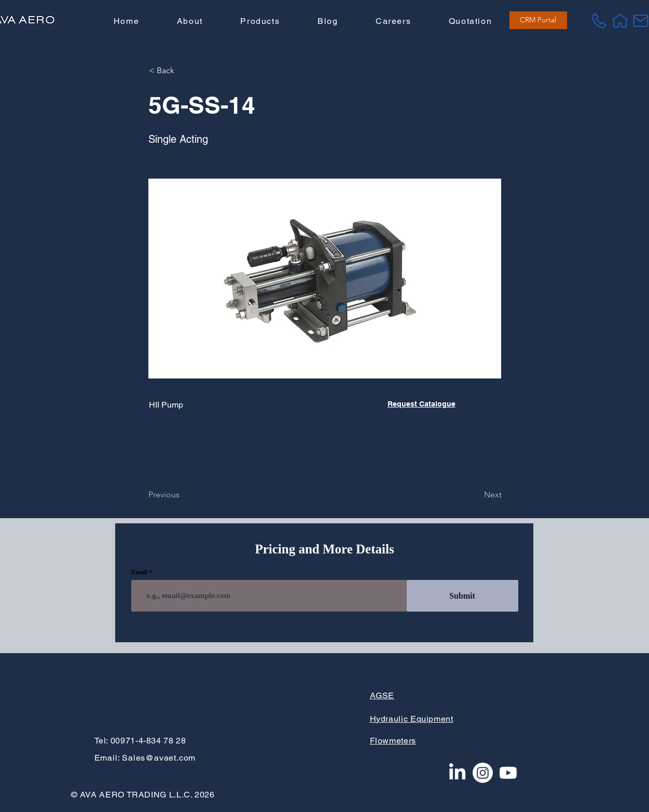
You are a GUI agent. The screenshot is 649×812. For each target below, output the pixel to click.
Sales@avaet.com (159, 758)
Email (140, 572)
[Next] (476, 495)
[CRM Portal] (538, 20)
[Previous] (183, 495)
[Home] (620, 21)
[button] (260, 22)
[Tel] (599, 21)
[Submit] (462, 596)
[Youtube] (508, 773)
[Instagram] (483, 773)
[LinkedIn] (457, 773)
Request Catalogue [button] (422, 404)
